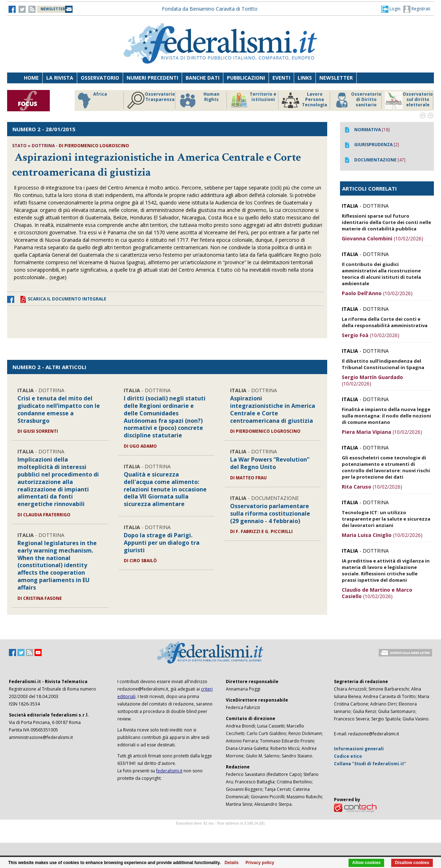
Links (305, 78)
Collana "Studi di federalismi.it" (370, 764)
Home (31, 78)
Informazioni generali (359, 749)
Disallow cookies (412, 863)
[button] (391, 9)
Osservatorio (100, 78)
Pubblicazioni (246, 78)
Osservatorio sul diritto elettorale (409, 100)
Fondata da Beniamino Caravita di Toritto (210, 9)
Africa (91, 100)
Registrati (417, 9)
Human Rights (199, 100)
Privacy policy (260, 863)
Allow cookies (366, 863)
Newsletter (336, 78)
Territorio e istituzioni (253, 100)
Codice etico (348, 756)
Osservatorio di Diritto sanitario (357, 100)
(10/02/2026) (382, 238)
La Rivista (60, 78)
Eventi (281, 78)
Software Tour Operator (220, 832)
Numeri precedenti (152, 78)
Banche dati (203, 78)
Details (232, 863)
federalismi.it (169, 771)
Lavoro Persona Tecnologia (304, 100)
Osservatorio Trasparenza (151, 100)
